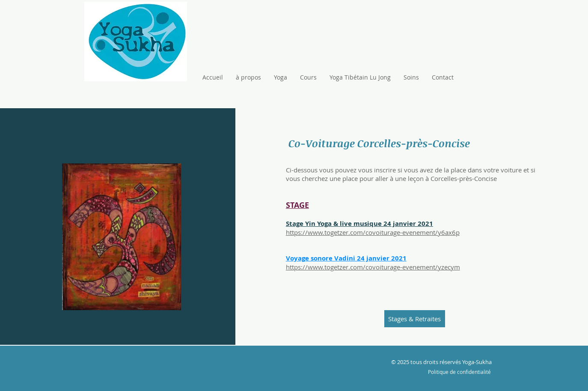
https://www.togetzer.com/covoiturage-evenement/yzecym (373, 267)
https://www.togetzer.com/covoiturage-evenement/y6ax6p (373, 232)
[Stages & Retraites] (415, 319)
